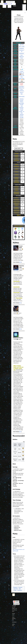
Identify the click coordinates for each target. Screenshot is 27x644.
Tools (24, 6)
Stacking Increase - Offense (22, 100)
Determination (22, 97)
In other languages (24, 9)
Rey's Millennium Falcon (22, 57)
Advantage (21, 87)
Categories (15, 587)
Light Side (22, 45)
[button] (20, 262)
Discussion (9, 6)
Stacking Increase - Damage (22, 116)
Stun (22, 94)
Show (20, 262)
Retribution (22, 91)
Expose (21, 93)
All (22, 52)
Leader (23, 47)
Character (20, 587)
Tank (20, 47)
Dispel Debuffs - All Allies (22, 112)
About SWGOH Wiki (14, 619)
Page (4, 6)
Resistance (22, 48)
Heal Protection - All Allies (22, 107)
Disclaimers (14, 622)
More (15, 6)
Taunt (21, 89)
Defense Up (21, 88)
